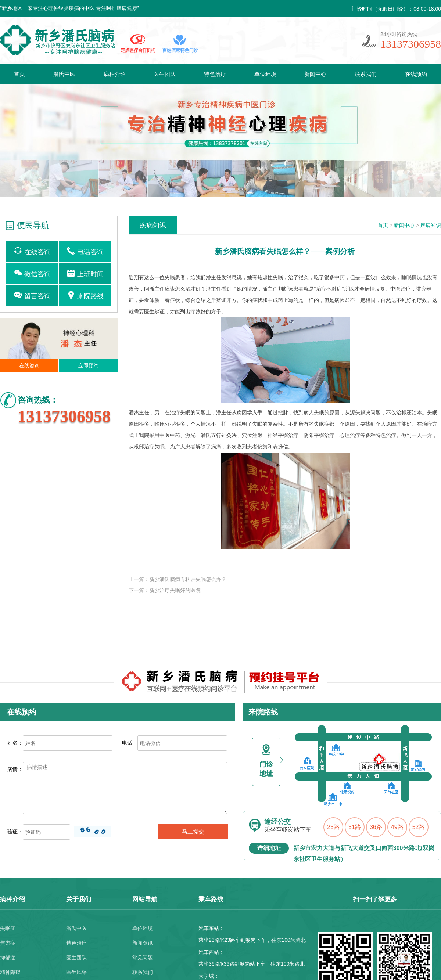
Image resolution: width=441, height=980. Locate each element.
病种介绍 (115, 74)
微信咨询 (32, 273)
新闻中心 (315, 74)
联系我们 (366, 74)
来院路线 (85, 295)
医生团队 (165, 74)
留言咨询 (32, 295)
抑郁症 (8, 958)
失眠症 (8, 928)
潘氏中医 (64, 74)
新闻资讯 (143, 943)
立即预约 (89, 365)
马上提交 (193, 831)
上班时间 (85, 273)
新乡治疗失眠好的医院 (175, 590)
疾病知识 (431, 225)
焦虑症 (8, 943)
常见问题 (143, 958)
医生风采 (76, 972)
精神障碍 (10, 972)
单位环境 (265, 74)
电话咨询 (85, 251)
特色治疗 (215, 74)
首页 (19, 74)
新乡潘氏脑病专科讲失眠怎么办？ (188, 579)
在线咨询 (32, 251)
